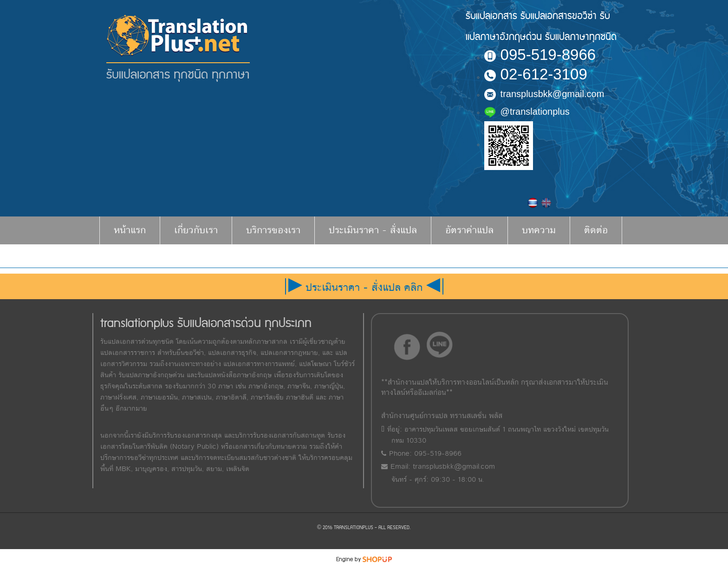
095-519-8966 (540, 55)
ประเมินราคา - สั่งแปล (373, 230)
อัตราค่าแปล (469, 230)
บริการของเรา (273, 230)
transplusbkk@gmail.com (544, 94)
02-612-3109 (536, 74)
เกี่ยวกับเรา (196, 230)
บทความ (539, 230)
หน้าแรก (130, 230)
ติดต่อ (596, 230)
